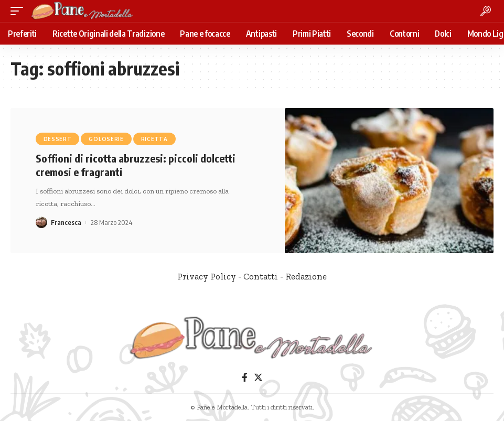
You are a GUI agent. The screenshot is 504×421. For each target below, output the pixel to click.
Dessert (58, 139)
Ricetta (154, 139)
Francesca (66, 222)
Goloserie (106, 139)
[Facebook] (245, 378)
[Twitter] (258, 378)
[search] (486, 11)
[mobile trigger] (19, 11)
